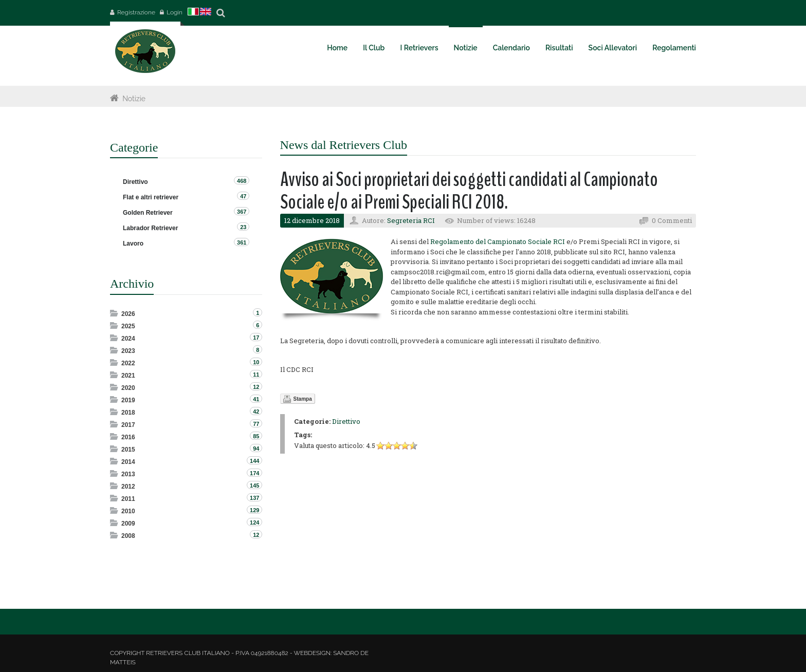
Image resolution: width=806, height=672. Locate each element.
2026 (128, 314)
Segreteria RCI (411, 220)
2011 (128, 499)
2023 (128, 351)
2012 (128, 487)
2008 (128, 536)
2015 (128, 450)
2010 (128, 511)
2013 (128, 474)
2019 (128, 400)
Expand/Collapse (115, 313)
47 (243, 196)
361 (242, 242)
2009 (128, 524)
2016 (128, 437)
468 (242, 181)
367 (242, 212)
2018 (128, 413)
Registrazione (136, 12)
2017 (128, 425)
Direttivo (346, 421)
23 (243, 227)
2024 (128, 339)
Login (175, 12)
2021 (128, 376)
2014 (128, 462)
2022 (128, 363)
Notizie (134, 99)
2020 (128, 388)
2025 (128, 326)
